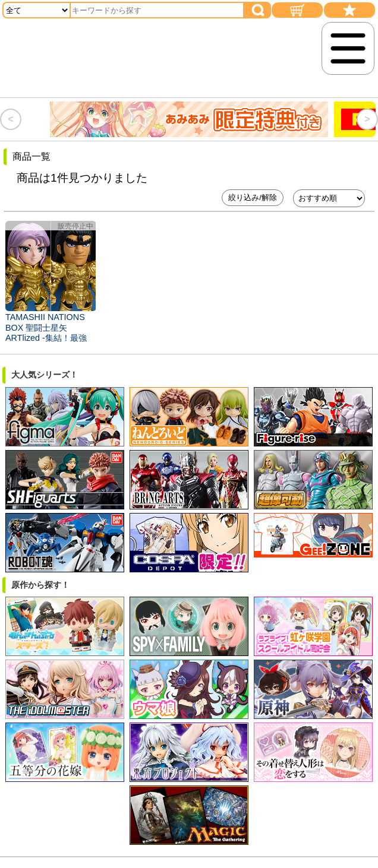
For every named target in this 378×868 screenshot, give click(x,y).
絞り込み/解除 (253, 197)
